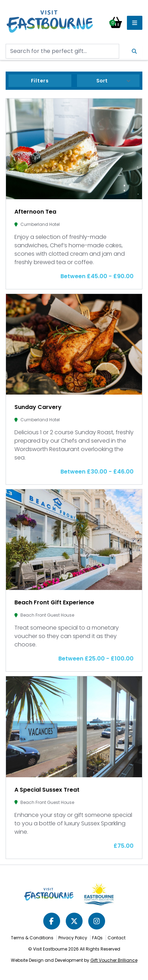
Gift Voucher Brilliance (114, 960)
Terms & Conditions (32, 938)
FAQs (97, 938)
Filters (40, 81)
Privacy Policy (73, 938)
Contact (117, 938)
